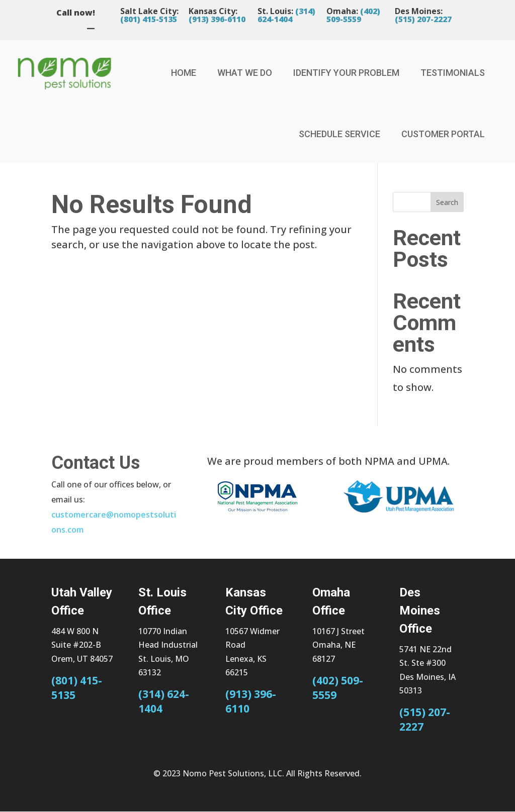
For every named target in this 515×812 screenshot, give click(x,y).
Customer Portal (443, 134)
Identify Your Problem (346, 73)
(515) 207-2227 (423, 19)
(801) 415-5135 (149, 19)
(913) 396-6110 (217, 19)
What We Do (245, 73)
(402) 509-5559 (353, 15)
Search (447, 202)
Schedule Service (339, 134)
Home (184, 73)
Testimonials (453, 73)
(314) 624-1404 (286, 15)
